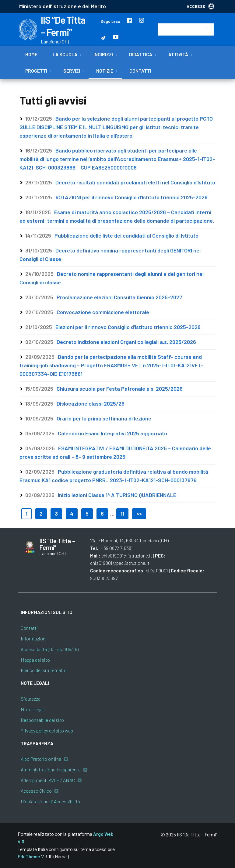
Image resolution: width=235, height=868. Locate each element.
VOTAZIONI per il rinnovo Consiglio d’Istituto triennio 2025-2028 (132, 197)
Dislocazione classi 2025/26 (91, 403)
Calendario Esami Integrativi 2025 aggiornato (112, 433)
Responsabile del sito (42, 720)
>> (139, 513)
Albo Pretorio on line (41, 759)
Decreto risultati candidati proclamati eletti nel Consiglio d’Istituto (135, 182)
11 (122, 513)
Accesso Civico (36, 791)
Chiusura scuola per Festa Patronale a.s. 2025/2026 (120, 389)
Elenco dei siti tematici (44, 670)
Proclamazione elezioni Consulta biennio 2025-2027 (119, 297)
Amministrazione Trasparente (51, 769)
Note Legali (33, 709)
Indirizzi (103, 54)
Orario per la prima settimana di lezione (104, 418)
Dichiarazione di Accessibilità (50, 801)
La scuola (65, 54)
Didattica (141, 54)
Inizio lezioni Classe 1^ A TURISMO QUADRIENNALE (117, 495)
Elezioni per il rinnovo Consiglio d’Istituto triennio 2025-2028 (128, 327)
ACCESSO (200, 6)
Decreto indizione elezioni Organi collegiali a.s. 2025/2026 (126, 342)
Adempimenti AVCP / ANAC (48, 780)
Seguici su (110, 21)
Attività (178, 54)
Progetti (36, 71)
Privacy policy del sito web (47, 731)
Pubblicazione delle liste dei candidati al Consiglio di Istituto (126, 235)
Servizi (72, 71)
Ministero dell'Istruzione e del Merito (63, 6)
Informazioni (34, 638)
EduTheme (29, 856)
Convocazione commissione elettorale (103, 312)
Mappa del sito (35, 660)
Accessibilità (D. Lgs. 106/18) (50, 649)
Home (31, 54)
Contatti (140, 71)
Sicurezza (31, 699)
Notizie (105, 71)
